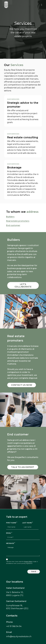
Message (10, 543)
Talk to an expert (23, 467)
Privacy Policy (28, 562)
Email (9, 533)
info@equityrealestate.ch (19, 636)
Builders (10, 217)
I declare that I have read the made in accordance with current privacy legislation (22, 562)
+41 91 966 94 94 (14, 626)
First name (11, 523)
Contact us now (22, 385)
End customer (13, 225)
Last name (27, 523)
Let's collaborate (23, 285)
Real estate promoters (18, 221)
